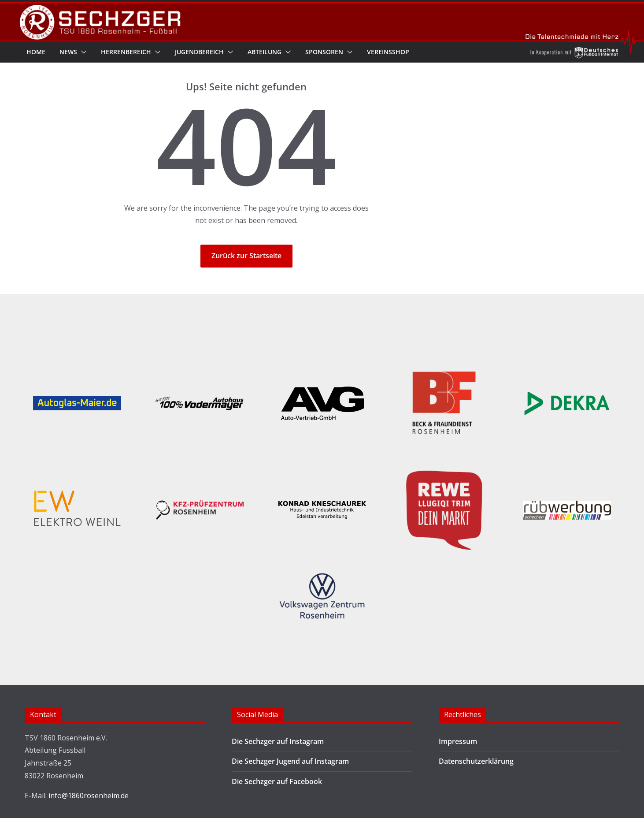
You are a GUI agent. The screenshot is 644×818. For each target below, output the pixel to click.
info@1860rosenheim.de (89, 796)
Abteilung (265, 52)
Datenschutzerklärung (476, 761)
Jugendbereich (199, 52)
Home (36, 52)
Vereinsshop (388, 52)
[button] (82, 52)
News (68, 52)
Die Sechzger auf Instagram (278, 741)
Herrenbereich (126, 52)
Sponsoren (324, 52)
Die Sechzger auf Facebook (277, 781)
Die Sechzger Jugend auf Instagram (290, 761)
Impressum (458, 741)
